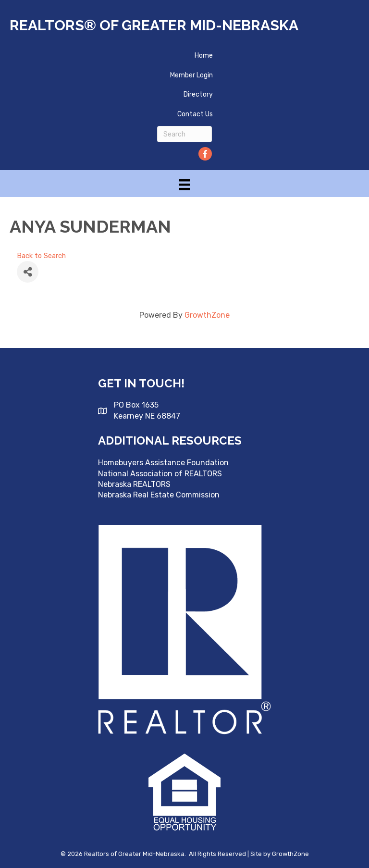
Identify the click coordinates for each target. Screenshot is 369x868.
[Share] (28, 272)
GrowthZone (207, 315)
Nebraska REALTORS (134, 484)
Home (204, 56)
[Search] (184, 134)
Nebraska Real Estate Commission (159, 495)
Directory (198, 94)
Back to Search (41, 256)
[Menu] (184, 185)
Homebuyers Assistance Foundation (163, 463)
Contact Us (195, 114)
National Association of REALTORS (160, 474)
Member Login (191, 75)
